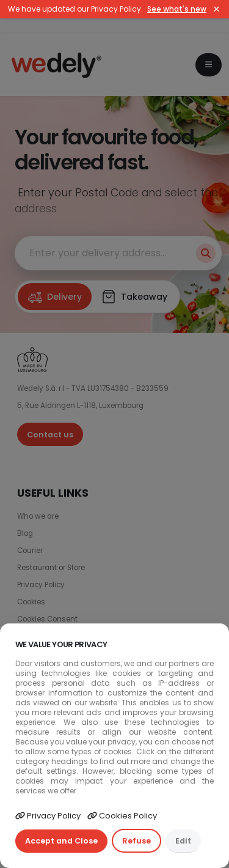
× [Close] (216, 9)
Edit (183, 841)
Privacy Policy (48, 816)
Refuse (136, 841)
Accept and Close (61, 841)
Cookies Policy (122, 816)
